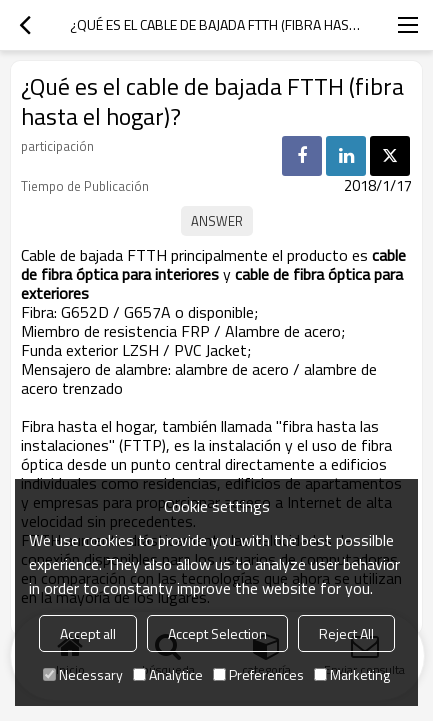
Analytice (168, 674)
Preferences (258, 674)
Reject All (346, 633)
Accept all (88, 633)
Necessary (83, 674)
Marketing (352, 674)
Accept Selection (217, 633)
